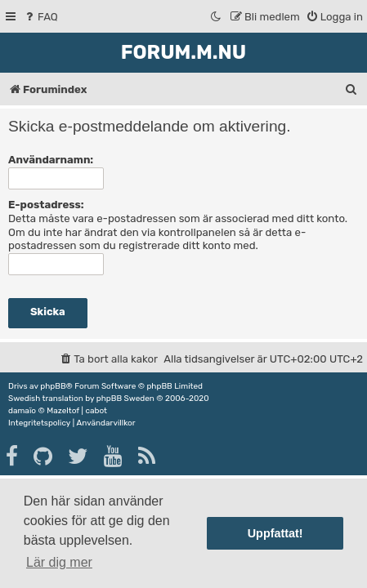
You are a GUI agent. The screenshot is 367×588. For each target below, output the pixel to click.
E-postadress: (46, 205)
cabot (96, 411)
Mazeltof (63, 411)
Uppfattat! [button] (275, 533)
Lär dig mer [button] (59, 562)
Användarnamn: (51, 160)
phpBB (53, 386)
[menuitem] (40, 17)
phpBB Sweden (125, 399)
